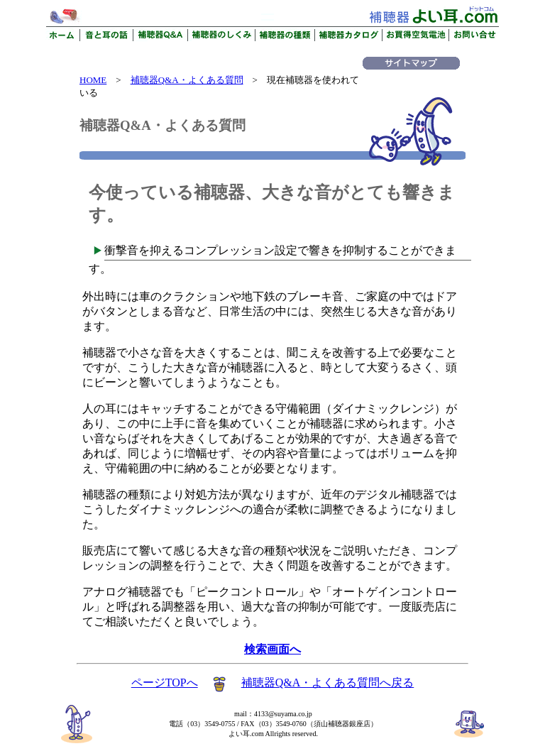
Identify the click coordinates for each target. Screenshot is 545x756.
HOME (93, 80)
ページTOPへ (165, 683)
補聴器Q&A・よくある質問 (187, 80)
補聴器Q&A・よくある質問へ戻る (328, 683)
